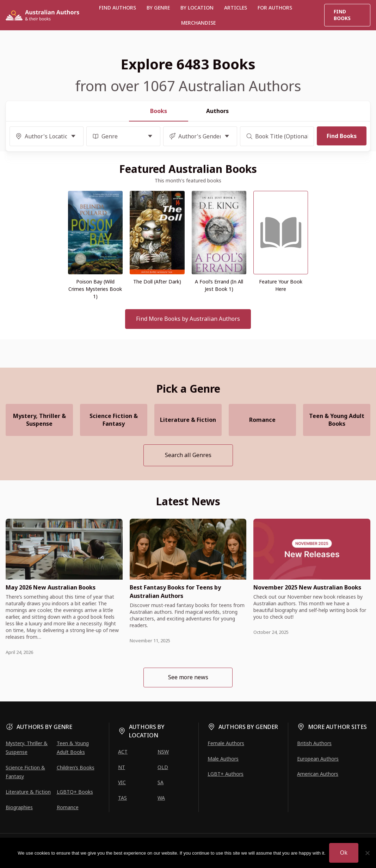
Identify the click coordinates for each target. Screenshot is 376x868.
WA (161, 798)
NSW (163, 752)
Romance (262, 420)
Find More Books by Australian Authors (188, 319)
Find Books (342, 15)
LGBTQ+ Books (75, 792)
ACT (123, 752)
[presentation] (64, 549)
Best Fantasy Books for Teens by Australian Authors (175, 592)
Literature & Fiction (188, 420)
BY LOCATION (197, 8)
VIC (122, 782)
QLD (163, 767)
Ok (344, 853)
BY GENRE (158, 8)
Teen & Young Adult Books (337, 420)
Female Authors (226, 743)
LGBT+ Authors (226, 774)
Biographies (19, 807)
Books (159, 111)
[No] (367, 853)
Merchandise (198, 23)
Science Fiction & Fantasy (114, 420)
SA (161, 782)
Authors (217, 111)
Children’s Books (76, 767)
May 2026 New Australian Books (51, 587)
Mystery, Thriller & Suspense (39, 420)
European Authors (318, 759)
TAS (122, 798)
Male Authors (223, 759)
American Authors (318, 774)
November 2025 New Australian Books (307, 587)
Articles (236, 8)
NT (122, 767)
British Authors (314, 743)
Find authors (118, 8)
